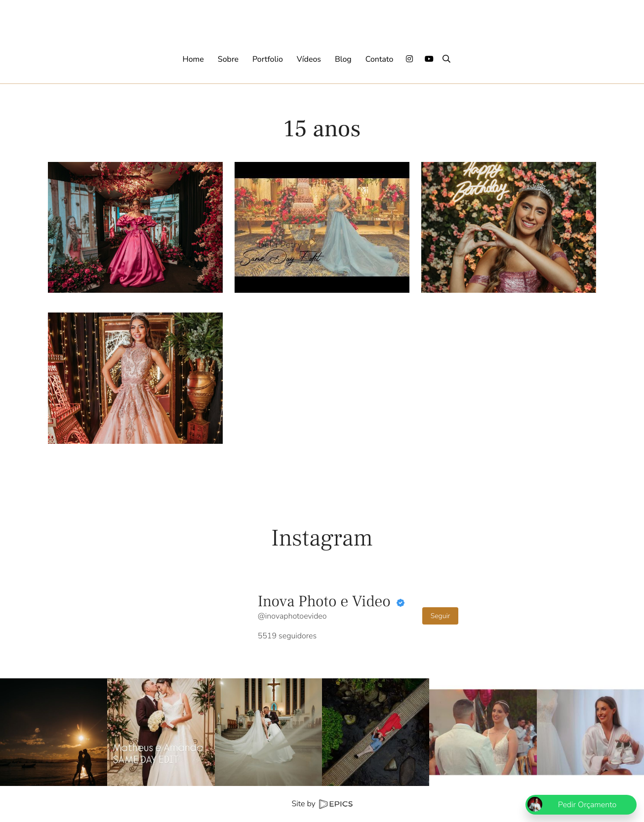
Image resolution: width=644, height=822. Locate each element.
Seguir (441, 616)
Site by (322, 804)
